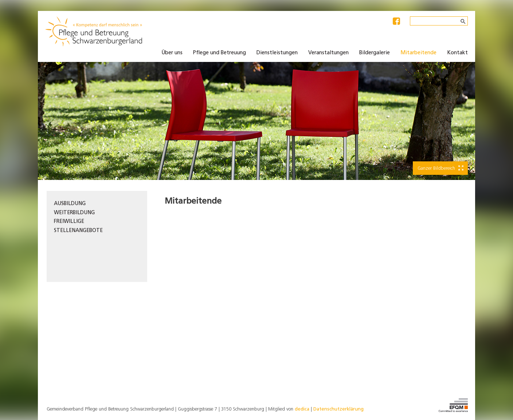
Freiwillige (69, 222)
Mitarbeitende (418, 53)
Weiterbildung (74, 213)
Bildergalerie (375, 53)
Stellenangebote (78, 231)
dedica (302, 409)
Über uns (172, 53)
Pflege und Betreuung (220, 53)
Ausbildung (70, 204)
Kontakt (457, 53)
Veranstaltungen (328, 53)
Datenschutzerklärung (338, 409)
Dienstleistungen (277, 53)
